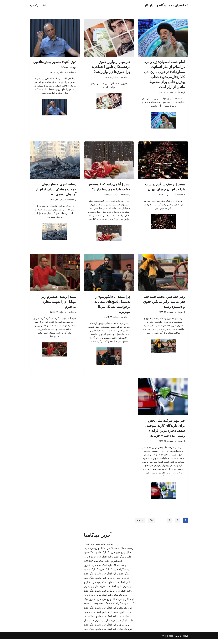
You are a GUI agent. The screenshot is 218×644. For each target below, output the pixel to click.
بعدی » (140, 525)
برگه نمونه (34, 5)
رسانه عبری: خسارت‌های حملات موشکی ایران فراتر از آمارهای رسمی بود (56, 190)
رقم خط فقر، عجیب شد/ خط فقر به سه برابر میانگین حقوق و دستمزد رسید (164, 303)
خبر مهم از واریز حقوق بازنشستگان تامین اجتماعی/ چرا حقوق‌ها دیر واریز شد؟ (111, 67)
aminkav (179, 92)
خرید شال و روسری (100, 553)
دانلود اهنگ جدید (92, 557)
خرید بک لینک (108, 557)
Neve (186, 640)
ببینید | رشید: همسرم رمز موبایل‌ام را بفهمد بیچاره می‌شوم (59, 303)
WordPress (168, 640)
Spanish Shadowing (122, 553)
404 (44, 5)
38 (151, 525)
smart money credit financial (100, 608)
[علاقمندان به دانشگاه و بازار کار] (166, 5)
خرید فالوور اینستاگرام (119, 617)
